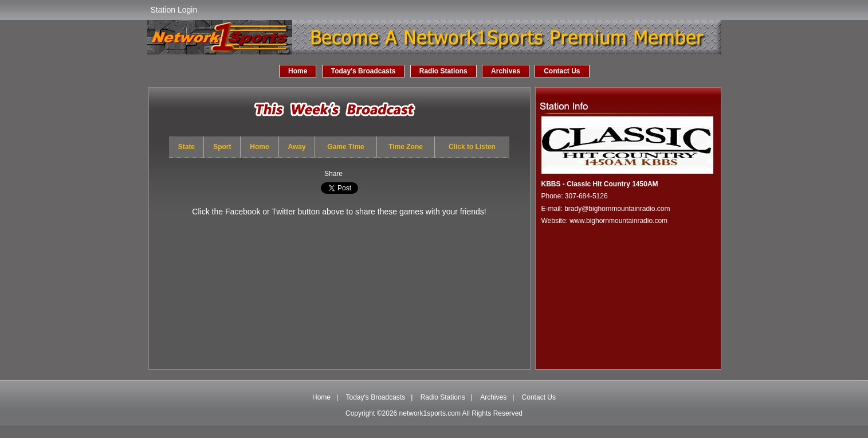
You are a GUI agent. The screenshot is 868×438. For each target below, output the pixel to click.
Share (333, 174)
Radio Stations (443, 71)
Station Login (174, 10)
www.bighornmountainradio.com (618, 221)
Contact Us (562, 71)
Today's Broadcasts (364, 71)
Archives (506, 71)
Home (298, 71)
